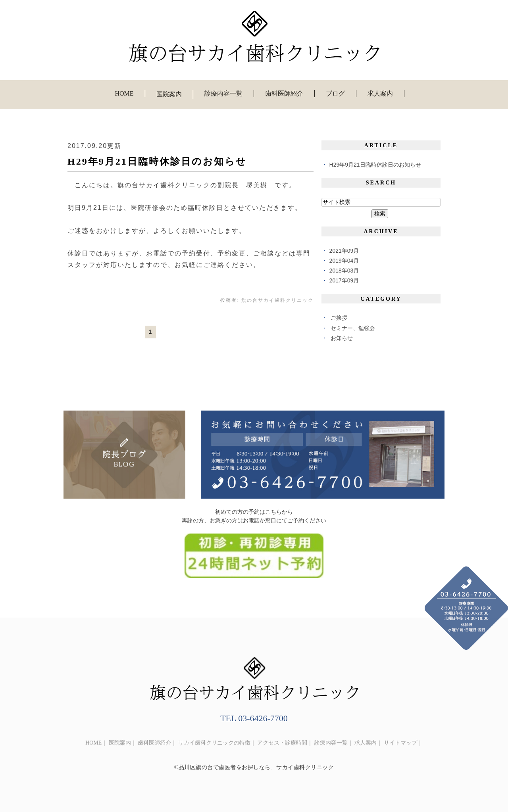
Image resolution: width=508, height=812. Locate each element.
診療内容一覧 (223, 93)
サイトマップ (400, 743)
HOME (124, 93)
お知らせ (342, 338)
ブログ (335, 93)
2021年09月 (344, 251)
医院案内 (120, 743)
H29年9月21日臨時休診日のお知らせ (157, 161)
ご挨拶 (339, 318)
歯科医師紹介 (284, 93)
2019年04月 (344, 261)
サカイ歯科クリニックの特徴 (214, 743)
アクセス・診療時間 (282, 743)
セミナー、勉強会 (353, 328)
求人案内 (380, 93)
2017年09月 (344, 280)
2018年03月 (344, 271)
